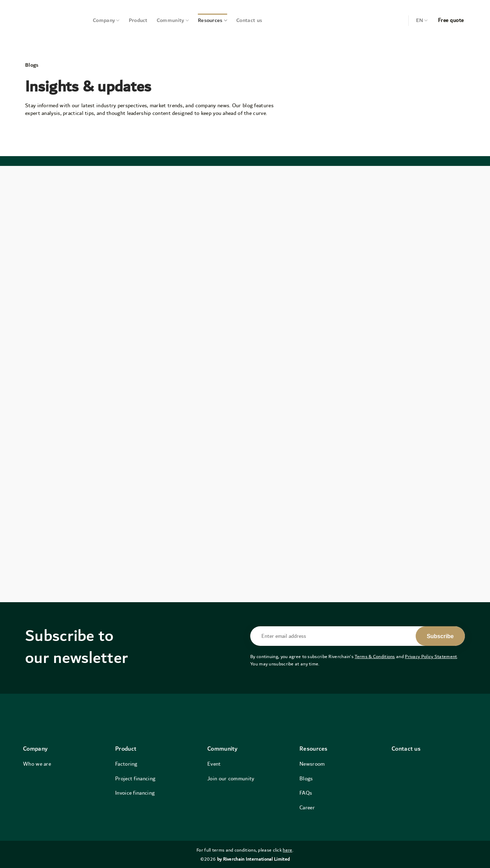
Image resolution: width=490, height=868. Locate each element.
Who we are (37, 764)
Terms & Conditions (375, 657)
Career (307, 808)
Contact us (249, 20)
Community (173, 20)
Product (138, 20)
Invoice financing (135, 793)
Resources (213, 20)
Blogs (306, 779)
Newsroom (312, 764)
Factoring (126, 764)
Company (106, 20)
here (287, 850)
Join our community (231, 779)
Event (214, 764)
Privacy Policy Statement (431, 657)
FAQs (306, 793)
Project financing (135, 779)
